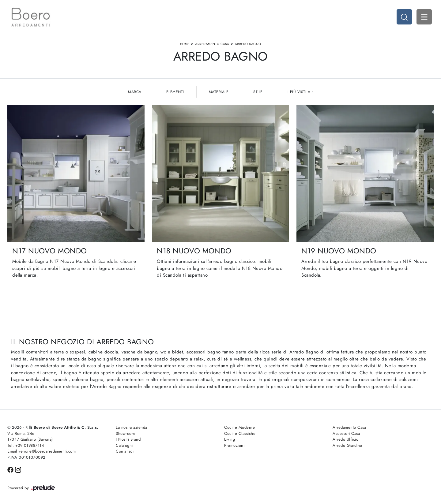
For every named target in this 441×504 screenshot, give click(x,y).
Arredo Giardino (347, 445)
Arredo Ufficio (345, 439)
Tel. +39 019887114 (26, 445)
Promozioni (234, 445)
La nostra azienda (132, 427)
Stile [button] (258, 92)
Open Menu (424, 17)
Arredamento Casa (212, 44)
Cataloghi (124, 445)
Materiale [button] (219, 92)
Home (185, 44)
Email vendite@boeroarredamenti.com (41, 451)
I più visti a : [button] (300, 92)
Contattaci (125, 451)
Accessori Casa (346, 433)
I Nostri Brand (128, 439)
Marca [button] (135, 92)
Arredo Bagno (248, 44)
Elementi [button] (175, 92)
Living (230, 439)
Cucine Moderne (239, 427)
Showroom (125, 433)
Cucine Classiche (240, 433)
